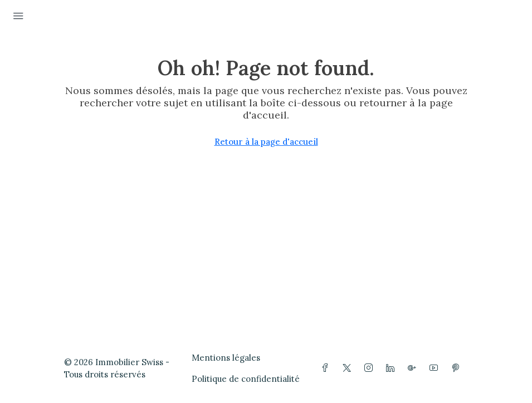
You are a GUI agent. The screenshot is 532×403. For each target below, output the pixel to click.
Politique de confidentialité (246, 379)
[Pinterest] (458, 368)
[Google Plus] (414, 368)
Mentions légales (226, 358)
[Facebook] (327, 368)
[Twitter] (349, 368)
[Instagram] (371, 368)
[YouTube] (436, 368)
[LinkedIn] (392, 368)
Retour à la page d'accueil (266, 142)
